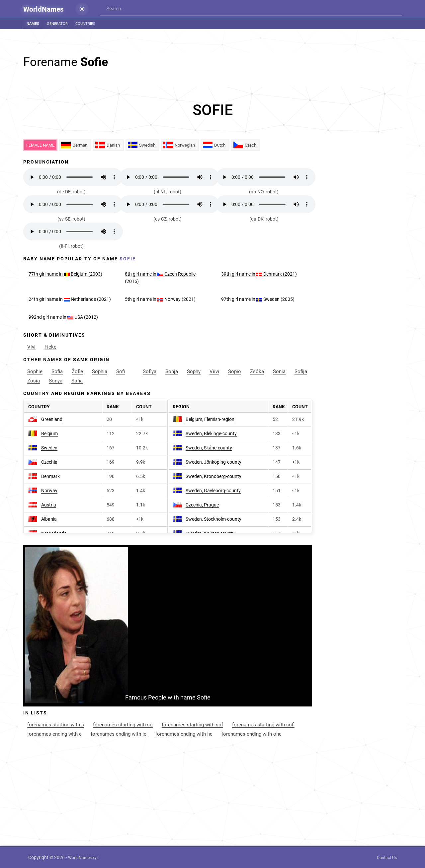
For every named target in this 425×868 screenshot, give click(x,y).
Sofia (57, 371)
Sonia (279, 371)
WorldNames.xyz (83, 858)
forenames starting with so (123, 725)
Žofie (77, 371)
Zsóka (257, 371)
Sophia (100, 371)
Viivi (214, 371)
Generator (57, 24)
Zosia (34, 381)
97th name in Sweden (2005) (258, 299)
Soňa (77, 381)
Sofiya (150, 371)
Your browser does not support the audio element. (73, 177)
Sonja (172, 371)
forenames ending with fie (184, 734)
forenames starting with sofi (263, 725)
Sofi (121, 371)
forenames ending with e (54, 734)
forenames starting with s (56, 725)
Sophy (194, 371)
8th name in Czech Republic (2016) (160, 278)
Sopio (235, 371)
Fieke (50, 347)
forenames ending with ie (119, 734)
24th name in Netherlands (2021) (70, 299)
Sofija (301, 371)
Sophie (35, 371)
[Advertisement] (212, 110)
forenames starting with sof (192, 725)
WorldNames (43, 9)
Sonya (56, 381)
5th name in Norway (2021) (160, 299)
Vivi (31, 347)
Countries (85, 24)
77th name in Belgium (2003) (65, 274)
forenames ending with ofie (252, 734)
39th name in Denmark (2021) (259, 274)
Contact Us (387, 858)
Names (33, 24)
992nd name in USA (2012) (63, 317)
